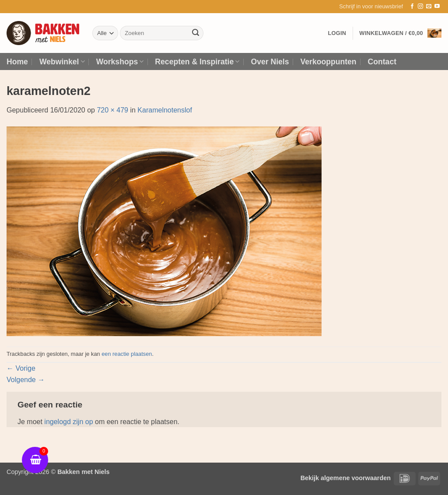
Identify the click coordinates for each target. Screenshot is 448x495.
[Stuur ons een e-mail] (429, 7)
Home (17, 62)
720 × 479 (112, 110)
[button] (371, 7)
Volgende (26, 380)
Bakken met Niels (83, 472)
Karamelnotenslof (165, 110)
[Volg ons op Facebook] (412, 7)
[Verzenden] (196, 33)
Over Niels (270, 62)
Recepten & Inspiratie (197, 62)
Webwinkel (62, 62)
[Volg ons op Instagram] (420, 7)
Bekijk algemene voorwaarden (346, 478)
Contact (382, 62)
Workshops (120, 62)
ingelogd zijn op (68, 422)
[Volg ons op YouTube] (437, 7)
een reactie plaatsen (127, 354)
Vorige (21, 368)
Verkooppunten (329, 62)
